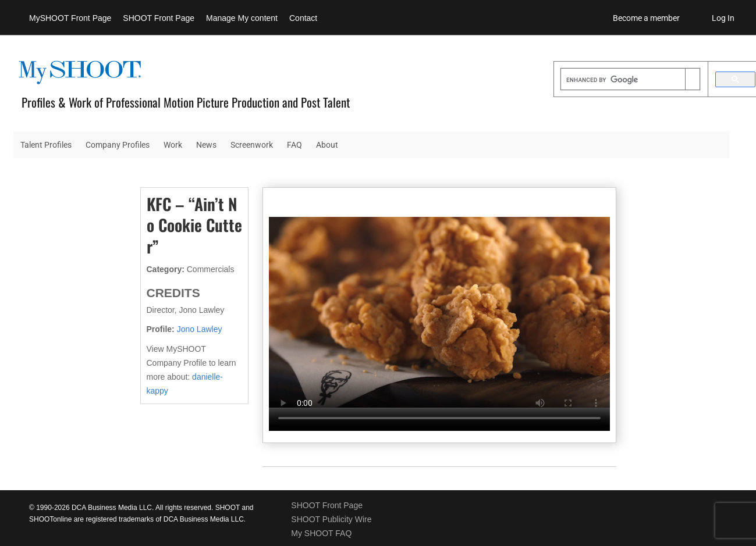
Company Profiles (118, 145)
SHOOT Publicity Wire (331, 519)
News (206, 145)
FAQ (294, 145)
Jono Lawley (200, 329)
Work (173, 145)
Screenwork (252, 145)
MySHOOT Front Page (70, 18)
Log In (723, 18)
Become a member (646, 18)
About (327, 145)
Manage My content (242, 18)
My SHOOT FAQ (321, 533)
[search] (623, 80)
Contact (303, 18)
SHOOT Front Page (159, 18)
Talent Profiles (46, 145)
